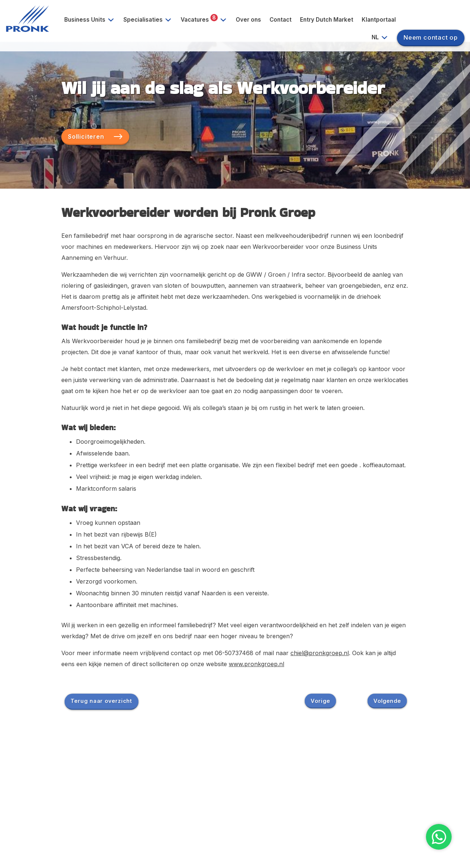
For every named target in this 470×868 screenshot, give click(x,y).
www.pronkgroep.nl (256, 664)
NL (382, 37)
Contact (281, 20)
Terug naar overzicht (101, 701)
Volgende (387, 701)
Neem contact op (431, 37)
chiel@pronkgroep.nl (320, 653)
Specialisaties (150, 20)
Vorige (320, 701)
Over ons (248, 20)
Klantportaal (379, 20)
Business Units (92, 20)
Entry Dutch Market (327, 20)
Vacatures (206, 20)
